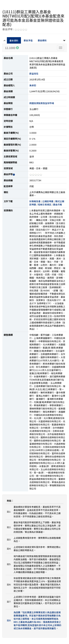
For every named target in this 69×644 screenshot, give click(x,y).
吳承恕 (33, 85)
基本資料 (14, 41)
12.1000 (12, 48)
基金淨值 (28, 40)
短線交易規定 (45, 204)
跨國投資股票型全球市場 (42, 103)
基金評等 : (15, 29)
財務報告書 (35, 201)
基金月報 (57, 204)
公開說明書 (48, 201)
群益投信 (34, 73)
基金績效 (42, 40)
